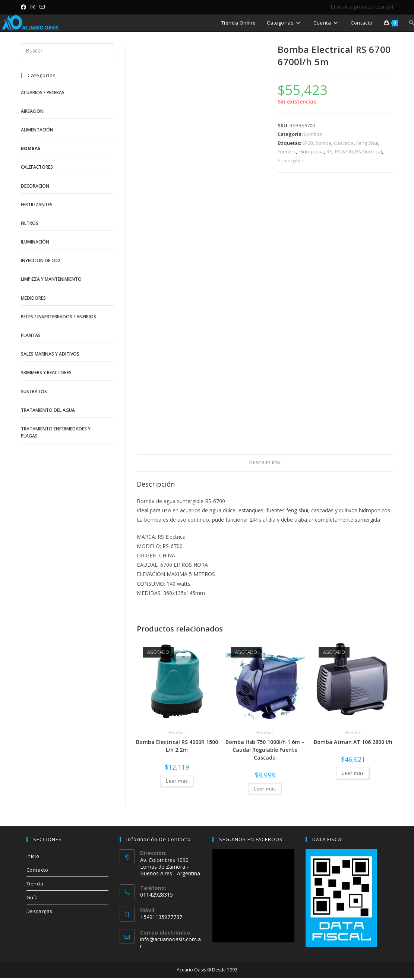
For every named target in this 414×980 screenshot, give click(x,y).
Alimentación (37, 130)
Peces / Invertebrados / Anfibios (59, 317)
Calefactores (37, 167)
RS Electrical (369, 152)
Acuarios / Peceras (43, 93)
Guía (32, 897)
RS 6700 (344, 152)
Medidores (33, 298)
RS (329, 152)
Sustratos (34, 392)
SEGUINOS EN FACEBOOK (251, 839)
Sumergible (290, 160)
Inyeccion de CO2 (41, 260)
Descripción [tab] (265, 463)
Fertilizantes (37, 205)
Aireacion (32, 111)
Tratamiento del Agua (48, 410)
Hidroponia (311, 152)
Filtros (30, 223)
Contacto (37, 870)
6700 (307, 143)
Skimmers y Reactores (46, 373)
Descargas (39, 911)
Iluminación (35, 242)
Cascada (344, 143)
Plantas (31, 335)
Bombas (313, 134)
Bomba (323, 143)
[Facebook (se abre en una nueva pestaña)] (25, 7)
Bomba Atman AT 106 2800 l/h (353, 742)
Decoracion (35, 186)
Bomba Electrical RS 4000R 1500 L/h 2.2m (177, 746)
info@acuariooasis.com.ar (170, 943)
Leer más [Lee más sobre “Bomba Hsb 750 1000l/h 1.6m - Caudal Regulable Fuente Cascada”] (265, 789)
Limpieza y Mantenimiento (51, 279)
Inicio (33, 856)
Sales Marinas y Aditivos (50, 354)
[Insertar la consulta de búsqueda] (67, 51)
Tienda (35, 884)
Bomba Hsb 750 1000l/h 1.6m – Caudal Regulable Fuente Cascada (265, 750)
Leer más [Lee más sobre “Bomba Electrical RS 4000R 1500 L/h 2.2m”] (177, 781)
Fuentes (287, 152)
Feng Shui (367, 143)
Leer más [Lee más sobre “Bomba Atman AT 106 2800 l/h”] (353, 773)
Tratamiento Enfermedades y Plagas (56, 432)
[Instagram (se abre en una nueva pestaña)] (33, 7)
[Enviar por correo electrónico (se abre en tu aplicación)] (42, 7)
